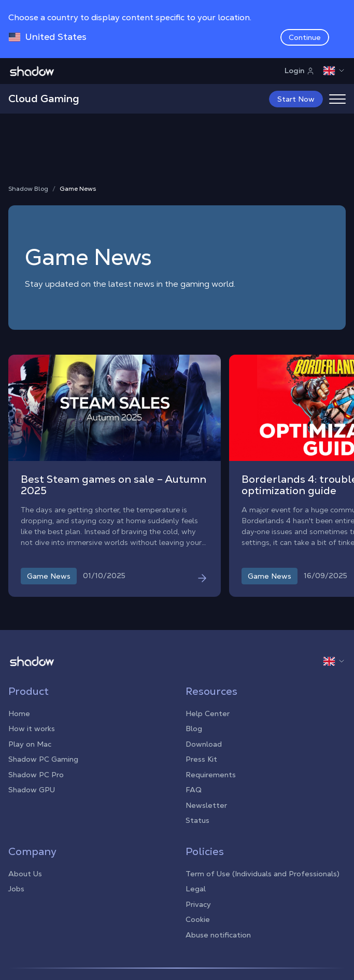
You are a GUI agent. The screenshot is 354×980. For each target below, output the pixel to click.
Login (300, 71)
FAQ (194, 790)
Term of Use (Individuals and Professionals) (263, 874)
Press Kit (201, 759)
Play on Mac (30, 744)
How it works (32, 729)
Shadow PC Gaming (43, 759)
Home (19, 713)
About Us (25, 874)
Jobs (16, 889)
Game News (78, 189)
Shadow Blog (28, 189)
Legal (196, 889)
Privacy (198, 904)
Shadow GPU (32, 790)
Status (197, 820)
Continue (305, 37)
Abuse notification (218, 935)
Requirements (211, 775)
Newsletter (206, 805)
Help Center (208, 713)
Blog (194, 729)
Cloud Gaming (44, 99)
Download (204, 744)
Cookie (198, 919)
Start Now (296, 99)
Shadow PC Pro (36, 775)
